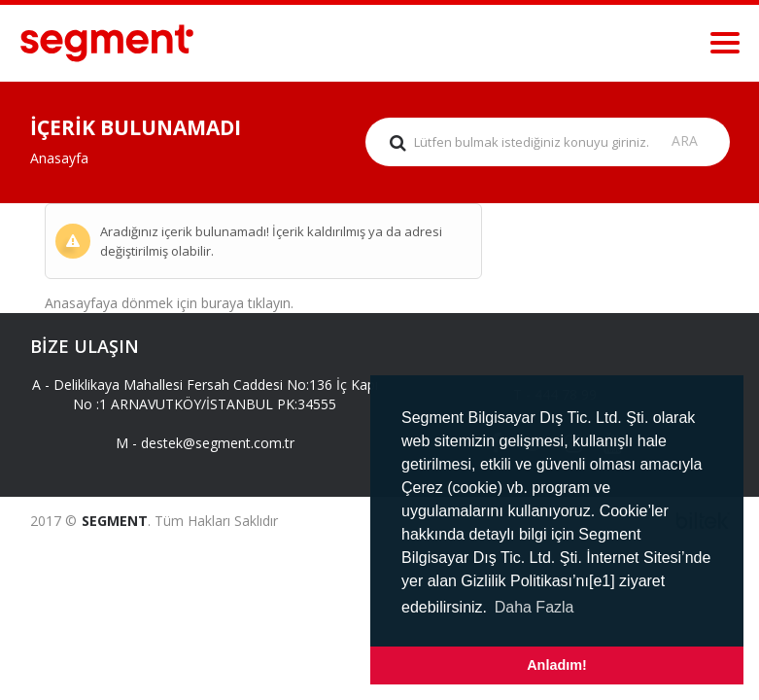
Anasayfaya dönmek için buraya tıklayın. (169, 303)
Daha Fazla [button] (535, 607)
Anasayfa (59, 158)
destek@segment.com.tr (218, 443)
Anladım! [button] (557, 665)
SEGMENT (115, 521)
